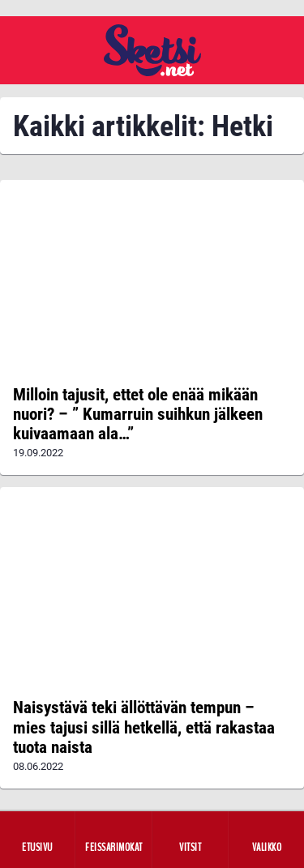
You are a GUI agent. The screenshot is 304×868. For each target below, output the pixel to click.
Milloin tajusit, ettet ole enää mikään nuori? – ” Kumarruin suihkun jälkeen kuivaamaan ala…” (138, 414)
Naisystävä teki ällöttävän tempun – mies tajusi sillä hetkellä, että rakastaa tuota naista (144, 727)
